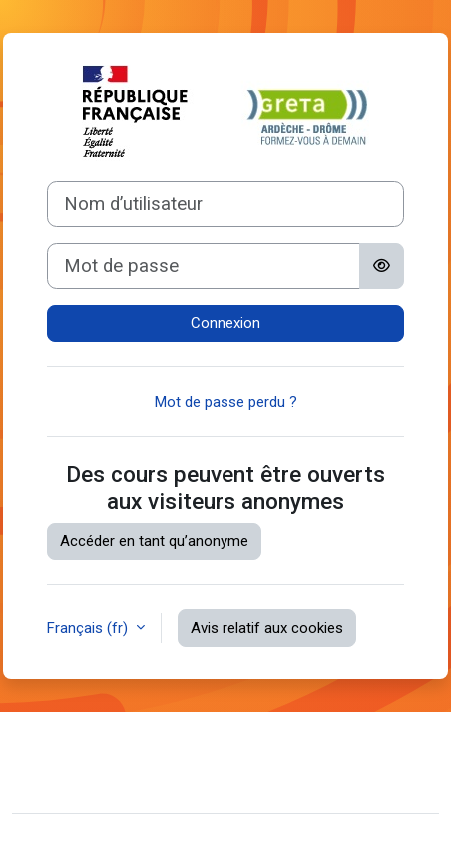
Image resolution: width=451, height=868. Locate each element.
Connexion (225, 323)
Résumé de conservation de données (150, 777)
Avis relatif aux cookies (267, 628)
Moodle (122, 841)
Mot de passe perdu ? (226, 402)
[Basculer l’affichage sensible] (382, 266)
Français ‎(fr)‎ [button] (89, 628)
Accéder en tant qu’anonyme (154, 541)
